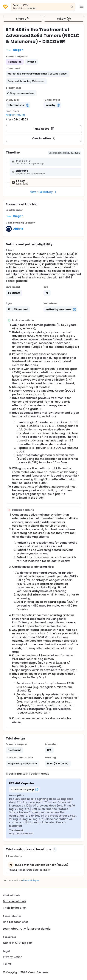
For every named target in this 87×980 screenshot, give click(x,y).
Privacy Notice (13, 957)
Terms (7, 964)
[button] (38, 74)
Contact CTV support (18, 943)
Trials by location (15, 908)
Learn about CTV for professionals (27, 929)
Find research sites (16, 922)
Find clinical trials (15, 901)
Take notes (44, 129)
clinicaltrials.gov (30, 880)
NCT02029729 (15, 115)
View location (44, 138)
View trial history (43, 192)
